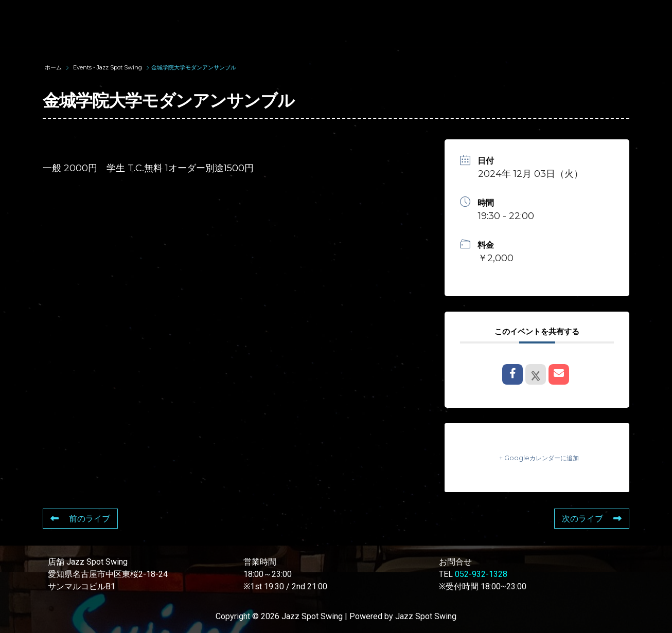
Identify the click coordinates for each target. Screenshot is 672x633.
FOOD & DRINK (551, 14)
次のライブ (592, 519)
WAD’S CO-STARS (364, 14)
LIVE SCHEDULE (461, 14)
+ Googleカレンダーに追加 (537, 457)
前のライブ (80, 519)
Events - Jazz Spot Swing (108, 67)
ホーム (54, 67)
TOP (165, 14)
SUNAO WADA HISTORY (251, 14)
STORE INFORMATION (198, 33)
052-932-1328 (481, 574)
